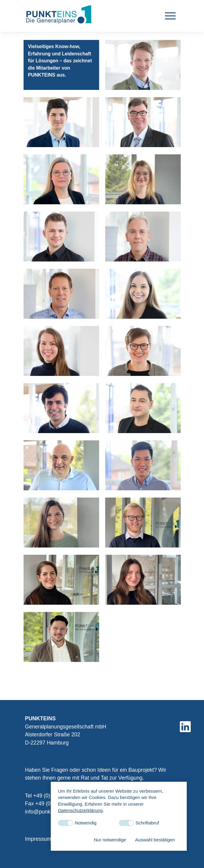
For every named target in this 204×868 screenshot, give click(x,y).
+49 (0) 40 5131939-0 (59, 750)
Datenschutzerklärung (80, 810)
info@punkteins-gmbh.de (55, 766)
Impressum (38, 794)
